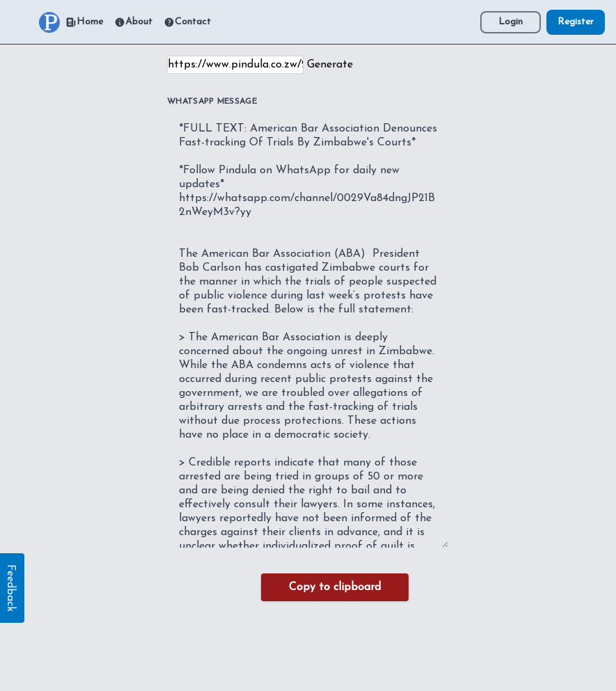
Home (84, 22)
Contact (187, 22)
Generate (330, 65)
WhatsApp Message (212, 102)
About (133, 22)
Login (511, 22)
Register (576, 22)
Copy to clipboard (335, 587)
